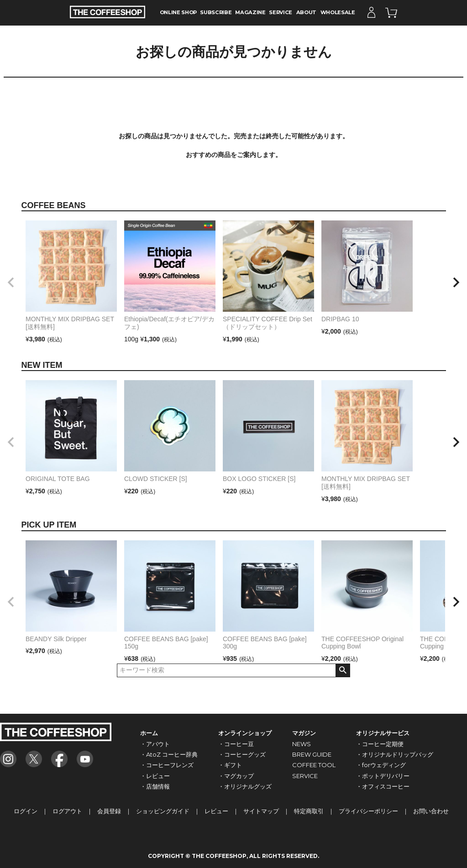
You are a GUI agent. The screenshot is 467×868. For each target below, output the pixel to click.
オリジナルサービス (383, 733)
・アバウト (155, 744)
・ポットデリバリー (383, 776)
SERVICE (281, 12)
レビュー (216, 811)
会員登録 (109, 811)
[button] (11, 282)
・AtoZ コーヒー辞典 (169, 754)
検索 (343, 670)
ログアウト (67, 811)
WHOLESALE (338, 12)
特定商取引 (309, 811)
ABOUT (306, 12)
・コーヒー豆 (236, 744)
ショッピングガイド (163, 811)
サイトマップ (261, 811)
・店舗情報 (155, 786)
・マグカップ (236, 776)
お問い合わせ (431, 811)
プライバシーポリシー (368, 811)
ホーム (149, 733)
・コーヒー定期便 (380, 744)
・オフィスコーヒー (383, 786)
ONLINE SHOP (178, 12)
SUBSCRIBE (216, 12)
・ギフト (230, 765)
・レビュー (155, 776)
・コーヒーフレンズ (167, 765)
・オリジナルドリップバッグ (395, 754)
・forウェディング (381, 765)
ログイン (26, 811)
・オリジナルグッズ (245, 786)
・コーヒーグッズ (242, 754)
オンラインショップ (245, 733)
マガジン (304, 733)
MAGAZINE (250, 12)
